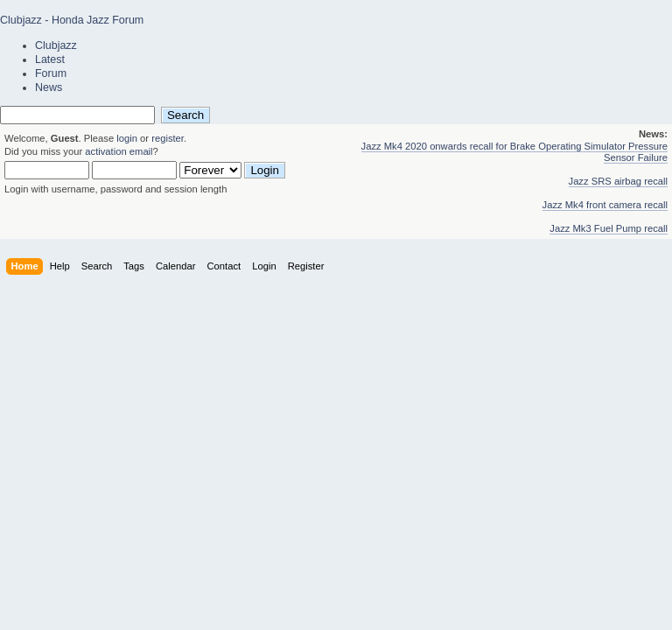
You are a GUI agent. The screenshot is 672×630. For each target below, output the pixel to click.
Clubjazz (56, 45)
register (168, 138)
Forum (51, 73)
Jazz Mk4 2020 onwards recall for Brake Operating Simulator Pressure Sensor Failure (514, 152)
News (49, 87)
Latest (50, 59)
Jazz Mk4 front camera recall (605, 205)
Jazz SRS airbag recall (618, 181)
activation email (119, 151)
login (127, 138)
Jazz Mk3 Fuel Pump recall (609, 228)
